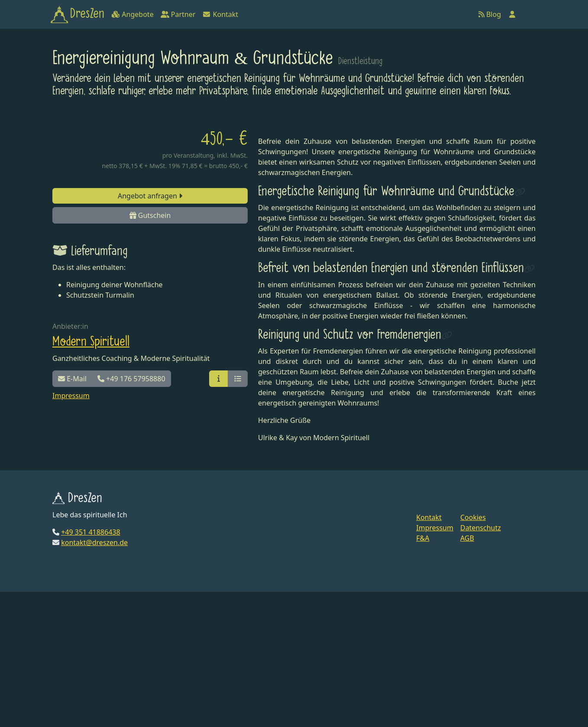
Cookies (473, 652)
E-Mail (72, 379)
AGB (467, 673)
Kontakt (220, 14)
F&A (423, 673)
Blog (490, 14)
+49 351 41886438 (90, 667)
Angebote (132, 14)
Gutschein (150, 215)
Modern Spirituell (91, 342)
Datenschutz (481, 663)
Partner (178, 14)
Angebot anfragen (150, 196)
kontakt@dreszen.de (94, 677)
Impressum (71, 396)
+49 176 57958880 (131, 379)
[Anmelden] (512, 14)
